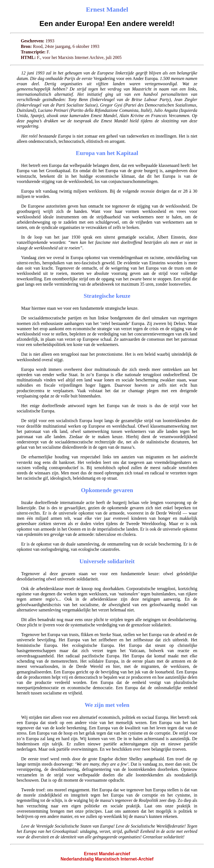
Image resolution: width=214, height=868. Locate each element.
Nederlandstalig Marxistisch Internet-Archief (107, 859)
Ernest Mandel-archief (107, 854)
